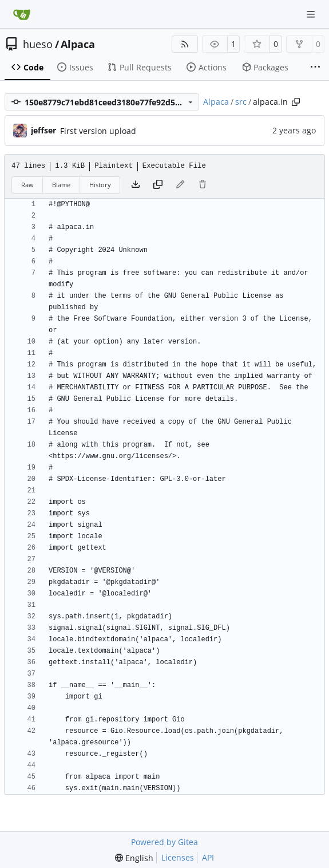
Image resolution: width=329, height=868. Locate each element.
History (100, 185)
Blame (61, 185)
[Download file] (136, 185)
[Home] (22, 14)
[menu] (134, 858)
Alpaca (78, 44)
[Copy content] (158, 185)
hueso (38, 44)
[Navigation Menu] (312, 14)
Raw (27, 185)
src (241, 102)
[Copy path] (296, 102)
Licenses (178, 857)
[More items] (315, 68)
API (208, 857)
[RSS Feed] (185, 44)
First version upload (98, 131)
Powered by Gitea (165, 842)
